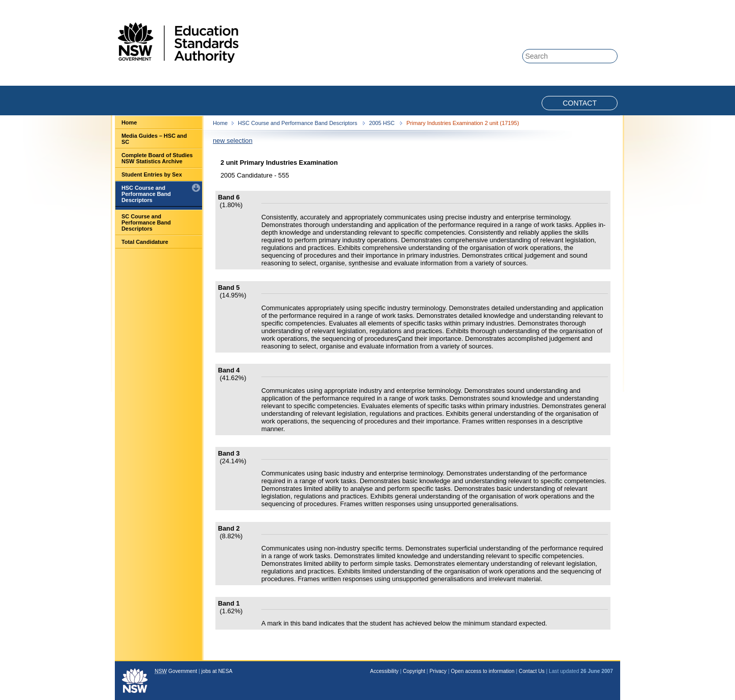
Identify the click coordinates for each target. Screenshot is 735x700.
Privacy (438, 671)
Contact (580, 103)
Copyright (414, 671)
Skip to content (578, 6)
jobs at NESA (217, 671)
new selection (233, 141)
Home (129, 122)
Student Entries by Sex (152, 174)
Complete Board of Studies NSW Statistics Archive (157, 158)
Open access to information (483, 671)
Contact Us (532, 671)
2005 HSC (383, 123)
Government (176, 671)
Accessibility (384, 671)
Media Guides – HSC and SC (154, 139)
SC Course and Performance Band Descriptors (146, 222)
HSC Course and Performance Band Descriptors (146, 194)
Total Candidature (145, 242)
